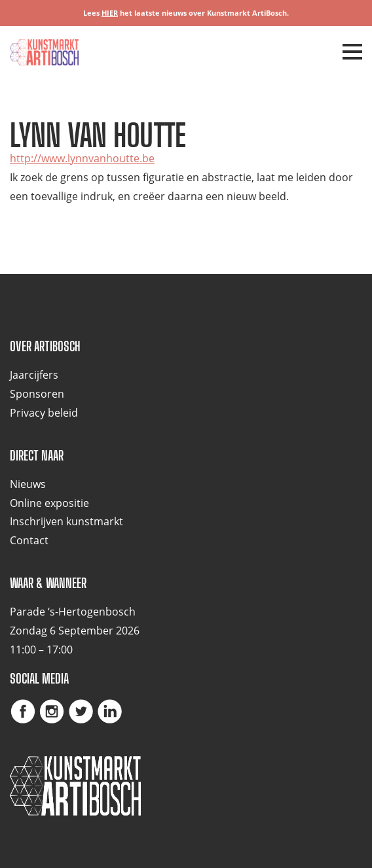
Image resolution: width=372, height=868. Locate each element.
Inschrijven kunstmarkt (66, 521)
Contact (29, 540)
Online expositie (49, 503)
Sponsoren (37, 394)
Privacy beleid (44, 413)
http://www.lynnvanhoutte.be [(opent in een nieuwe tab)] (82, 158)
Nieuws (28, 484)
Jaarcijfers (34, 375)
